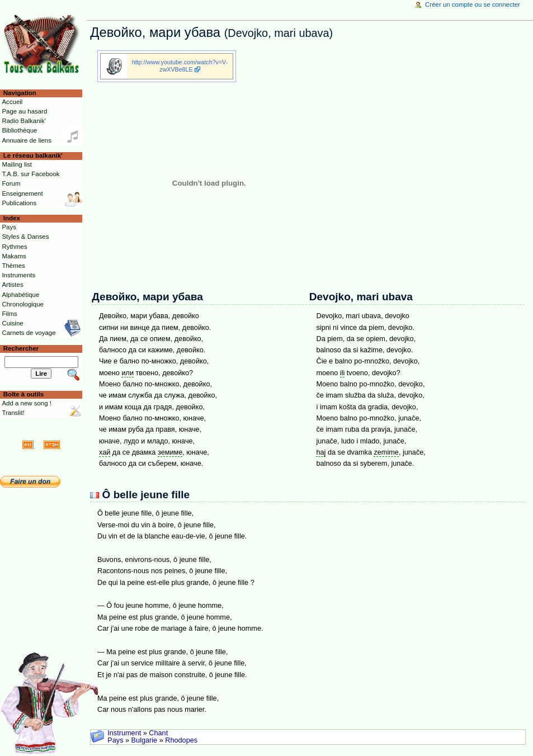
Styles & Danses (25, 237)
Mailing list (16, 164)
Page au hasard (24, 111)
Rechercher (21, 348)
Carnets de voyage (29, 333)
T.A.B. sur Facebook (30, 174)
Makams (14, 256)
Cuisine (12, 323)
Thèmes (13, 266)
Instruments (18, 275)
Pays (115, 740)
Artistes (12, 285)
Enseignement (22, 193)
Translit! (13, 413)
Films (9, 314)
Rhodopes (181, 740)
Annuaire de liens (27, 140)
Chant (158, 733)
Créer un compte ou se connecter (473, 4)
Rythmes (14, 247)
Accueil (12, 102)
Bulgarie (145, 740)
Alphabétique (20, 295)
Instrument (124, 733)
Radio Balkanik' (24, 121)
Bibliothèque (19, 130)
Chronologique (23, 304)
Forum (11, 183)
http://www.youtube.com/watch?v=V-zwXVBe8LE (180, 66)
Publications (19, 203)
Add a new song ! (27, 403)
